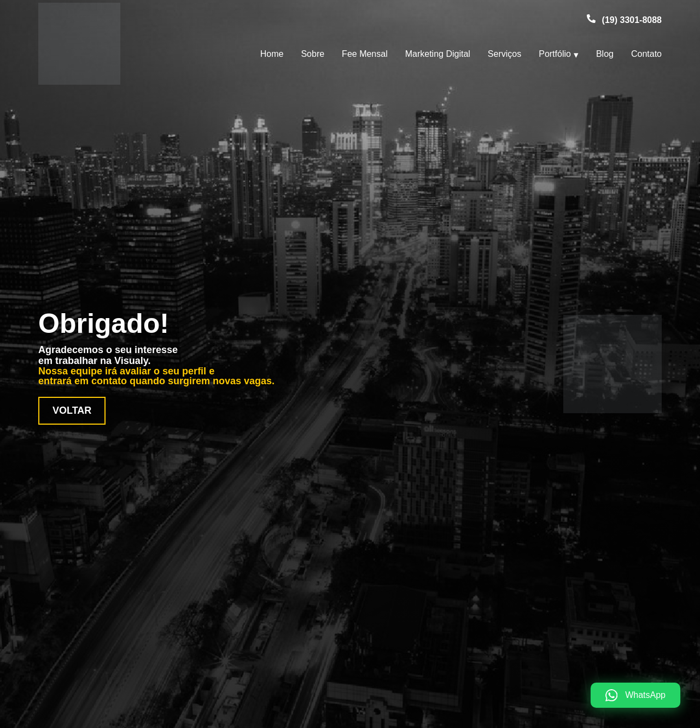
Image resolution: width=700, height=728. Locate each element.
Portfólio (555, 54)
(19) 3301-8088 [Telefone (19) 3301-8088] (632, 20)
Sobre (313, 54)
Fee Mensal (365, 54)
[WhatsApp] (635, 695)
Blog (605, 54)
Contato (646, 54)
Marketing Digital (438, 54)
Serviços (504, 54)
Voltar (72, 410)
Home (272, 54)
